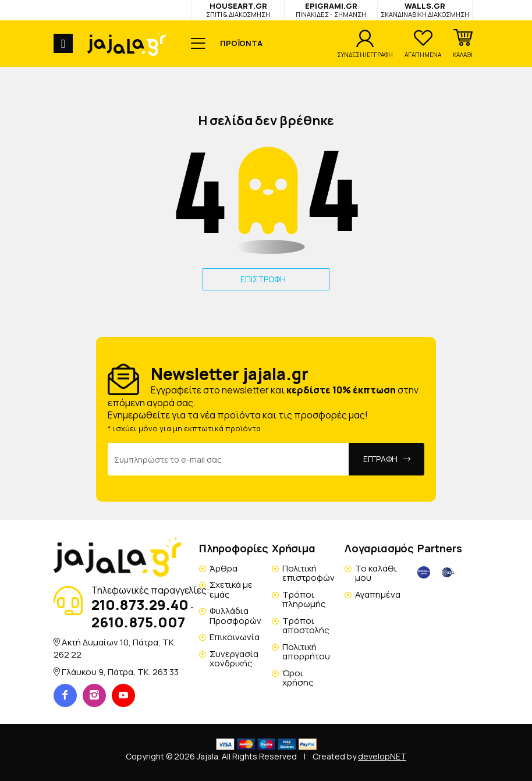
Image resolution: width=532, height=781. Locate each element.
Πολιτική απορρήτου (306, 652)
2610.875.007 (138, 622)
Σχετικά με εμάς (231, 590)
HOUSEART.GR (238, 10)
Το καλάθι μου (376, 573)
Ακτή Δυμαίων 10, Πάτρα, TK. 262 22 (115, 648)
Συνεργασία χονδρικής (234, 659)
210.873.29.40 (140, 604)
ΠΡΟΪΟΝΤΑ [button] (241, 43)
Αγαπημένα (378, 594)
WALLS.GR (425, 10)
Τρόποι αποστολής (306, 626)
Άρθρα (224, 568)
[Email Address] (228, 459)
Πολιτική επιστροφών (308, 573)
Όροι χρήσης (298, 678)
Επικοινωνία (235, 637)
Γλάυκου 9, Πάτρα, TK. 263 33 (120, 672)
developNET (382, 756)
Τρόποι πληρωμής (304, 599)
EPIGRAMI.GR (331, 10)
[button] (463, 44)
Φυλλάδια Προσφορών (235, 616)
